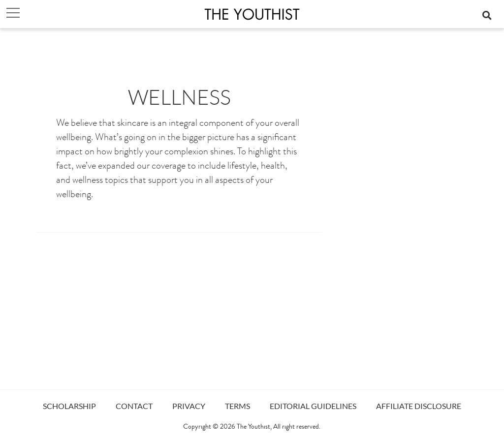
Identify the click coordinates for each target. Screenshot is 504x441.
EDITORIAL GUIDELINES (313, 406)
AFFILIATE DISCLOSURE (419, 406)
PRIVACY (189, 406)
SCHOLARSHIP (69, 406)
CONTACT (134, 406)
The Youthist (253, 427)
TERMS (237, 406)
